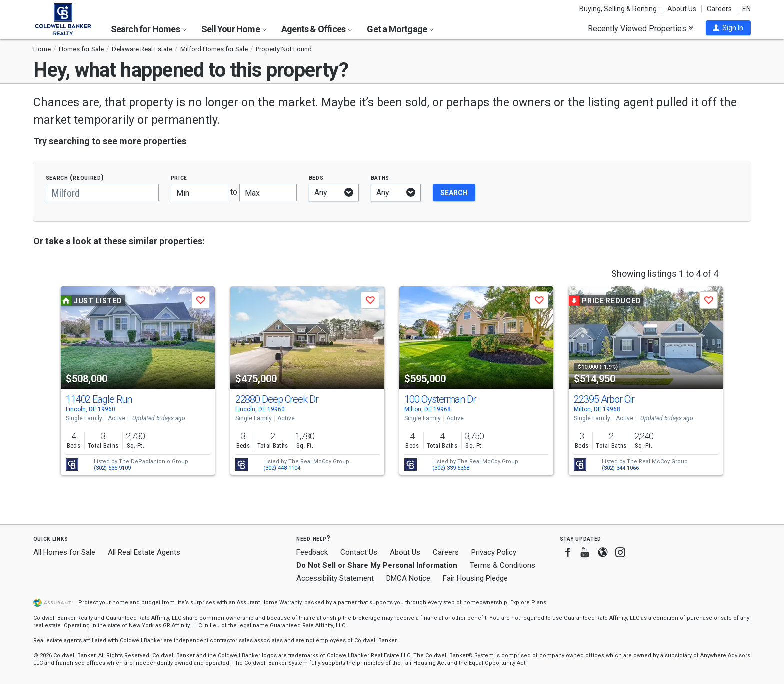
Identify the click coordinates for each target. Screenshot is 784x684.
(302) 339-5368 (451, 468)
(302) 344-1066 (620, 468)
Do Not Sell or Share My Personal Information (377, 565)
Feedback (312, 552)
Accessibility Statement (335, 578)
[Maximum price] (268, 193)
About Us (682, 9)
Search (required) (75, 178)
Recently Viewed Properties (641, 28)
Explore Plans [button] (528, 602)
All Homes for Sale (64, 552)
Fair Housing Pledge (475, 578)
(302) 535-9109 (112, 468)
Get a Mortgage (400, 29)
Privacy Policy (494, 552)
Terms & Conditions (503, 565)
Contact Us (359, 552)
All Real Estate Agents (144, 552)
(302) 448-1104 (282, 468)
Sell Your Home (234, 29)
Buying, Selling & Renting (618, 9)
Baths (380, 178)
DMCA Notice (408, 578)
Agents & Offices (317, 29)
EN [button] (747, 9)
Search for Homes (149, 29)
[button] (728, 28)
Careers (719, 9)
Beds (316, 178)
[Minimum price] (200, 193)
